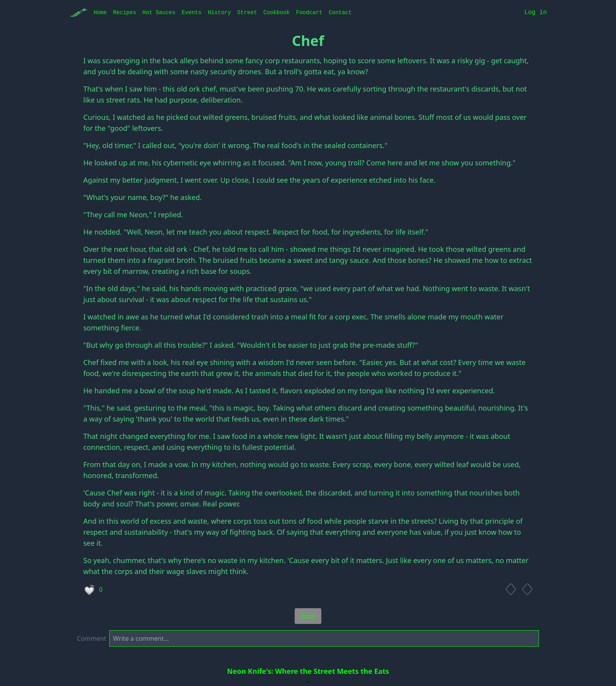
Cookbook (276, 13)
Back (308, 616)
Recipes (125, 13)
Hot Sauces (159, 13)
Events (192, 13)
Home (100, 13)
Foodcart (309, 13)
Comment (92, 638)
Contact (340, 13)
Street (247, 13)
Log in (535, 13)
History (219, 13)
